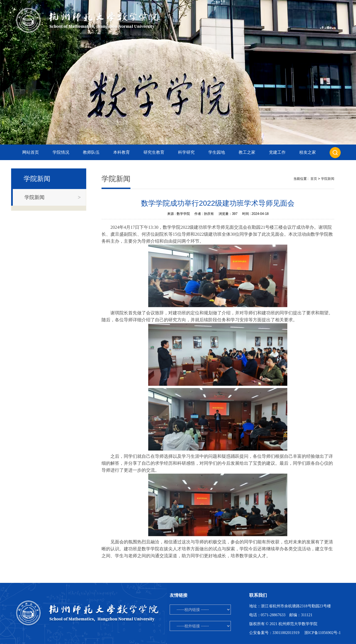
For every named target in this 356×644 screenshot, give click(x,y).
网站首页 (31, 152)
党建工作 (277, 152)
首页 (314, 179)
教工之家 (247, 152)
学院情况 (61, 152)
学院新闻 (328, 179)
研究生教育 (154, 152)
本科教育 (122, 152)
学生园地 (217, 152)
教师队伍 (91, 152)
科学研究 (186, 152)
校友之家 (308, 152)
